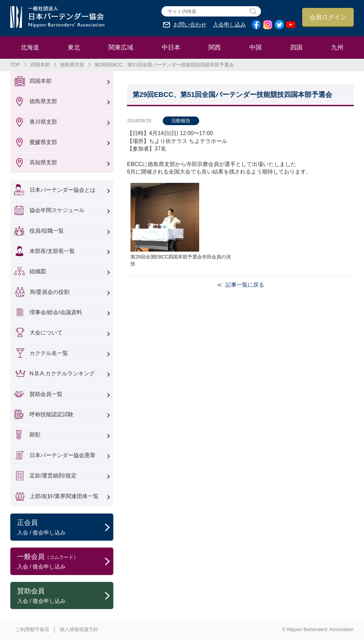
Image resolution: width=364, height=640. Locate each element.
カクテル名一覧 (49, 353)
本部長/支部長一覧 (52, 251)
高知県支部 (43, 162)
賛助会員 (65, 596)
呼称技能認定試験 (52, 414)
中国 (255, 47)
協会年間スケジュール (57, 210)
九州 (337, 47)
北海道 (30, 47)
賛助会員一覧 (46, 394)
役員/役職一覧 (47, 231)
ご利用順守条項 (32, 629)
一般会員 (65, 562)
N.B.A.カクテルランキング (62, 373)
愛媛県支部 (43, 142)
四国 (296, 47)
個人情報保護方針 (79, 629)
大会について (46, 333)
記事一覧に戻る (245, 285)
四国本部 (40, 65)
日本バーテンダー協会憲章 (62, 455)
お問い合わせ (190, 25)
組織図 (38, 271)
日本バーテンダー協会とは (62, 190)
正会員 (65, 528)
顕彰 (35, 435)
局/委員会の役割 (49, 292)
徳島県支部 (72, 65)
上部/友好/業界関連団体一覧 (64, 496)
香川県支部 (43, 122)
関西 (215, 47)
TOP (15, 65)
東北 (74, 47)
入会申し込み (229, 25)
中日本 (171, 47)
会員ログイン (328, 17)
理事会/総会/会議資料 (56, 312)
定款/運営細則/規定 (53, 476)
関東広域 (121, 47)
